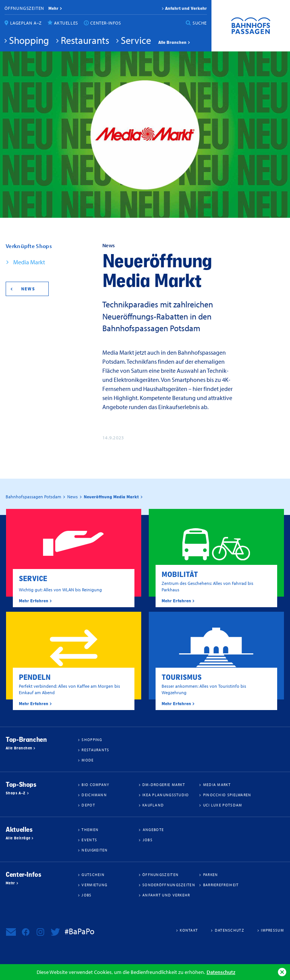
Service (136, 40)
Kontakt (189, 930)
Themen (90, 830)
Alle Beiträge (18, 838)
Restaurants (85, 40)
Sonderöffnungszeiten (169, 885)
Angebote (153, 830)
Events (89, 840)
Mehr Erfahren (34, 601)
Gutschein (93, 875)
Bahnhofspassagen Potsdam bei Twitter (55, 932)
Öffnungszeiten (24, 8)
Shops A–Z (16, 793)
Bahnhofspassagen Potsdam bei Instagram (40, 932)
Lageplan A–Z (26, 23)
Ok (282, 972)
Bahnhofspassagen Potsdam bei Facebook (26, 932)
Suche (200, 23)
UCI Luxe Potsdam (223, 805)
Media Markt (29, 262)
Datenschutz (221, 972)
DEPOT (88, 805)
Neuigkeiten (95, 850)
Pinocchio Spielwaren (227, 795)
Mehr (10, 883)
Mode (88, 760)
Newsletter (11, 932)
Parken (211, 875)
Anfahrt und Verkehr (186, 8)
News (28, 289)
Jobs (148, 840)
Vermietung (94, 885)
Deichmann (94, 795)
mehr (53, 8)
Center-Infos (106, 23)
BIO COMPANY (95, 785)
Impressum (272, 930)
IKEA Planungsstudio (166, 795)
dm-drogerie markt (164, 785)
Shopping (29, 40)
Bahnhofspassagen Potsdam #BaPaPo (251, 26)
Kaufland (153, 805)
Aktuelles (66, 23)
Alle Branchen (172, 42)
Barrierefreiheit (221, 885)
